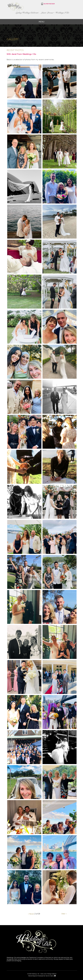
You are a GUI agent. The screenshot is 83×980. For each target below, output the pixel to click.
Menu (42, 22)
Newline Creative (50, 976)
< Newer (31, 914)
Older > (64, 914)
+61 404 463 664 (49, 4)
